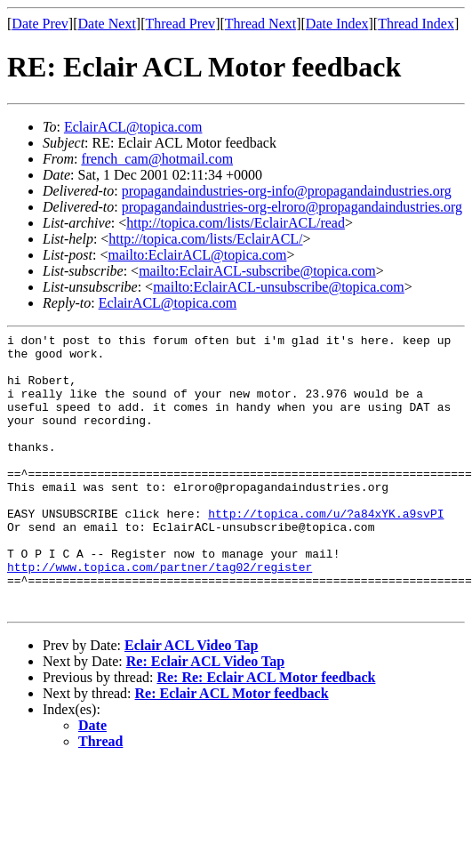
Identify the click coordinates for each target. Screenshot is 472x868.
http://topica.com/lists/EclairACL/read (236, 223)
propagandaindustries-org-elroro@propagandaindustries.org (292, 207)
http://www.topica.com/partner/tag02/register (160, 615)
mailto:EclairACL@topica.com (197, 255)
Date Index (337, 24)
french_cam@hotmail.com (157, 159)
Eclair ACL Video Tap (191, 701)
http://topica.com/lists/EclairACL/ (205, 239)
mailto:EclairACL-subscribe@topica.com (257, 271)
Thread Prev (180, 24)
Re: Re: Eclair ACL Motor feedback (266, 733)
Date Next (107, 24)
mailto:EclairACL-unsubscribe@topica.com (279, 287)
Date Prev (40, 24)
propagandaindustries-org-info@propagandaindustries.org (287, 191)
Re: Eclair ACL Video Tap (205, 717)
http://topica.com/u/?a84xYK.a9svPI (326, 551)
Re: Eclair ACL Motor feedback (232, 749)
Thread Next (260, 24)
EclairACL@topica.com (133, 127)
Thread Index (416, 24)
